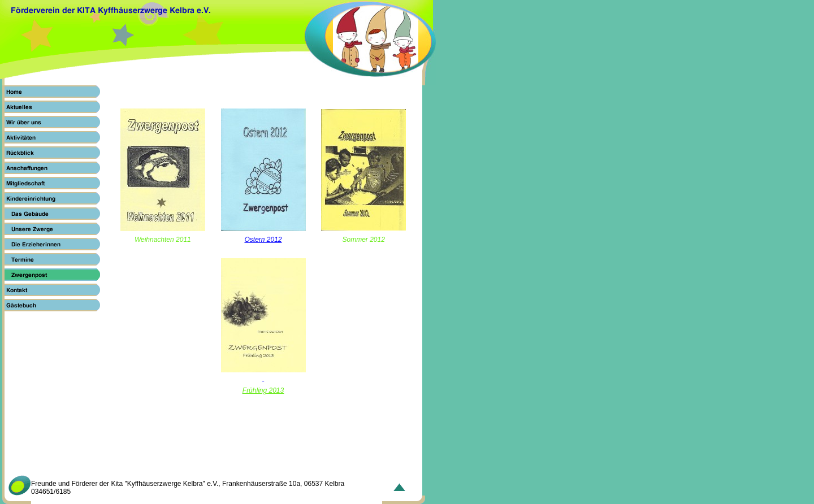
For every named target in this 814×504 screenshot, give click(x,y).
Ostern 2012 (263, 240)
